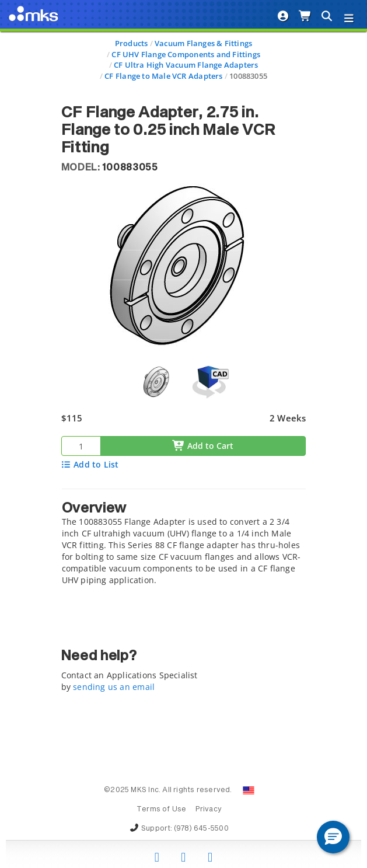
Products (132, 43)
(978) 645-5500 (201, 829)
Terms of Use (162, 810)
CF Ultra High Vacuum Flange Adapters (186, 65)
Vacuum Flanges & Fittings (203, 43)
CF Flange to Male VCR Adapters (163, 76)
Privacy (209, 810)
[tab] (184, 540)
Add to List (90, 464)
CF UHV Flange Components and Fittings (186, 54)
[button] (333, 837)
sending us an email (114, 687)
